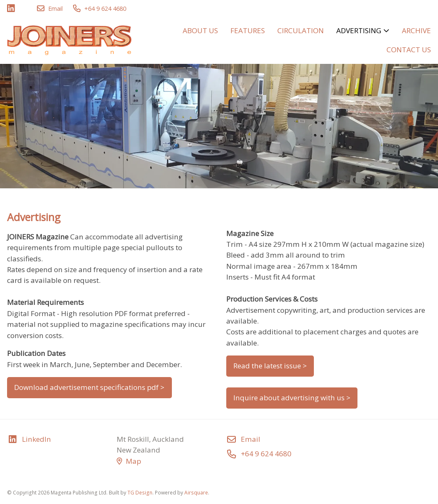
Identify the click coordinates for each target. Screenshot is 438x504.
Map (129, 461)
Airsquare (196, 492)
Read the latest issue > (270, 366)
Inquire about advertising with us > (292, 398)
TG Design (140, 492)
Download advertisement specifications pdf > (89, 387)
